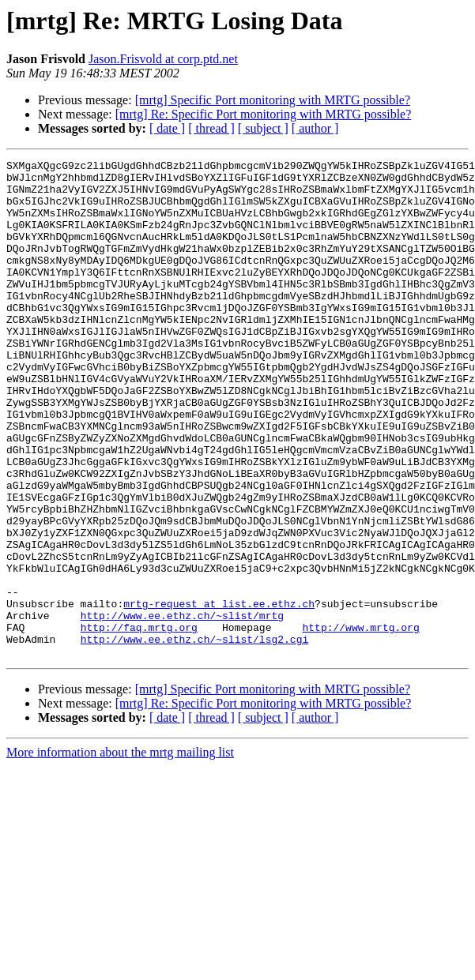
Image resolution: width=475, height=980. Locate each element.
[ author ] (315, 128)
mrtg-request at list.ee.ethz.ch (219, 693)
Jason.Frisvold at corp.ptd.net (163, 59)
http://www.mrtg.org (360, 722)
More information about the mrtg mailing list (120, 852)
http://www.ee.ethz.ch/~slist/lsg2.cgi (195, 736)
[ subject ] (263, 128)
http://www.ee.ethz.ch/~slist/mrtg (182, 708)
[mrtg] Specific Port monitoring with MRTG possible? (273, 100)
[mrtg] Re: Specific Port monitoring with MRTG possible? (264, 114)
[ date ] (167, 128)
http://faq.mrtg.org (139, 722)
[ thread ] (211, 128)
